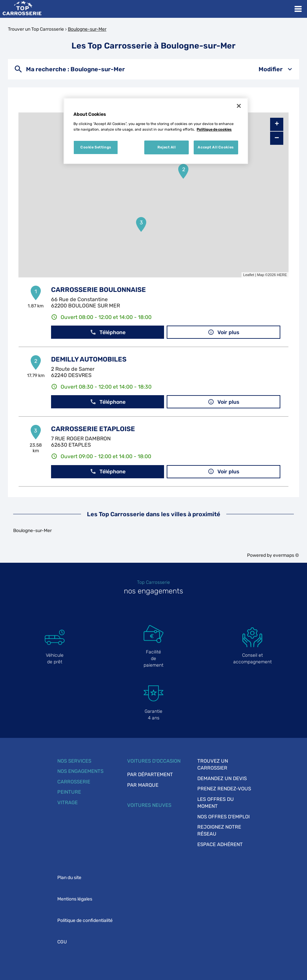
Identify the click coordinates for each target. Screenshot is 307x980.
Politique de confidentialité (85, 920)
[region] (156, 131)
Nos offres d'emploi (223, 817)
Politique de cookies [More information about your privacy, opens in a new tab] (214, 129)
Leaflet (249, 275)
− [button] (277, 138)
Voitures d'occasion (154, 761)
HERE (282, 275)
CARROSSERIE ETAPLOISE (93, 429)
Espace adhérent (220, 844)
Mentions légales (75, 899)
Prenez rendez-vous (224, 789)
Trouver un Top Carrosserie (36, 29)
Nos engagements (80, 771)
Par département (150, 775)
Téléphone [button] (108, 332)
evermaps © (286, 555)
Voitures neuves (149, 805)
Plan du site (69, 878)
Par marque (143, 785)
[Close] (239, 106)
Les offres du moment (216, 803)
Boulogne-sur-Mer (87, 29)
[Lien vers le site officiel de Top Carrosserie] (22, 9)
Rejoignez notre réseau (219, 830)
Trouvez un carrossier (213, 764)
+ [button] (277, 124)
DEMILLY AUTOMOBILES (89, 359)
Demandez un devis (222, 778)
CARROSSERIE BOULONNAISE (98, 290)
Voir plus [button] (224, 332)
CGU (62, 942)
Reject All (167, 147)
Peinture (69, 792)
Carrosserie (74, 782)
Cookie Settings (96, 147)
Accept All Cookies (216, 147)
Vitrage (68, 803)
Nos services (74, 761)
